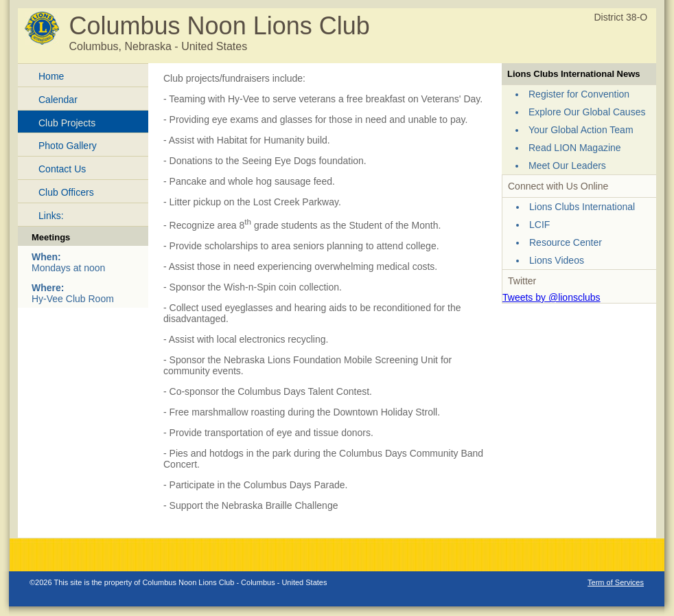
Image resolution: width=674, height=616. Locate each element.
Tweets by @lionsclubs (551, 297)
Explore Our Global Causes (587, 112)
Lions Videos (557, 260)
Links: (51, 216)
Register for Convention (579, 94)
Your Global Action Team (581, 130)
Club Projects (67, 123)
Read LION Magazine (575, 148)
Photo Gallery (68, 146)
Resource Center (566, 242)
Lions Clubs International (582, 207)
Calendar (58, 100)
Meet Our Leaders (567, 166)
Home (51, 76)
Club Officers (66, 192)
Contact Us (62, 169)
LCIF (539, 225)
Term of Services (616, 582)
